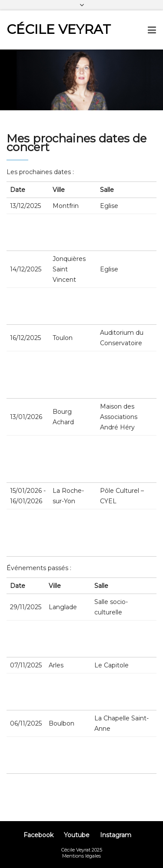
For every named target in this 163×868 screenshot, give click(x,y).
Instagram (116, 835)
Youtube (77, 835)
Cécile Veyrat (59, 29)
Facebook (38, 835)
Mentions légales (81, 856)
